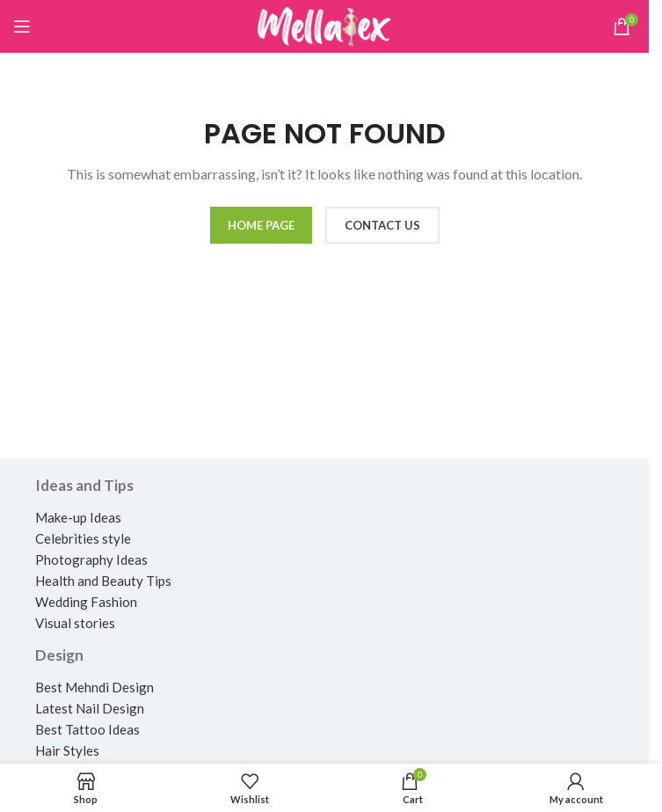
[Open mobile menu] (22, 26)
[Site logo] (324, 25)
